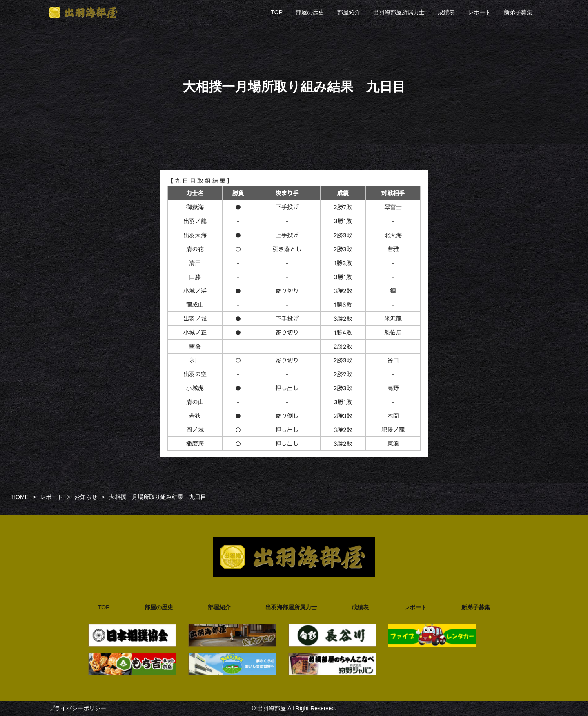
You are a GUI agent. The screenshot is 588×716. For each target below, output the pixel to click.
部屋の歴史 (310, 12)
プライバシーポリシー (78, 708)
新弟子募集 (518, 12)
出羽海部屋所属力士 (399, 12)
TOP (277, 12)
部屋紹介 (349, 12)
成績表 (446, 12)
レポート (479, 12)
